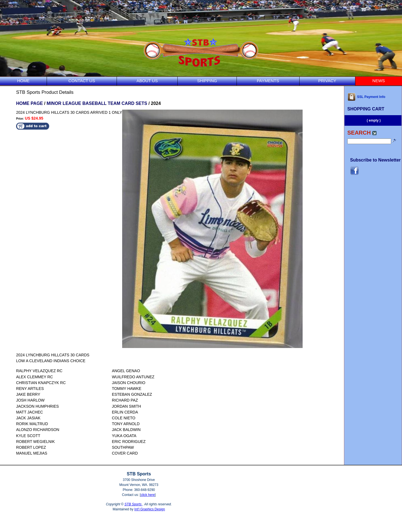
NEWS (379, 81)
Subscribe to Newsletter (375, 160)
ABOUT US (147, 81)
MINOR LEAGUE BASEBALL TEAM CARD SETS (97, 103)
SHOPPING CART (366, 109)
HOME (23, 81)
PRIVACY (327, 81)
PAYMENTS (268, 81)
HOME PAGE (30, 103)
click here (148, 495)
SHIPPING (207, 81)
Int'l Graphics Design (150, 509)
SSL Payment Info (366, 97)
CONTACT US (82, 81)
